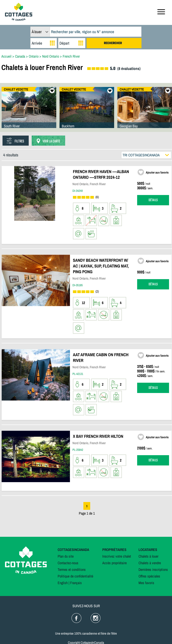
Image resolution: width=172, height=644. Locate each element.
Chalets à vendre (150, 563)
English (63, 583)
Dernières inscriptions (153, 569)
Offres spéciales (149, 576)
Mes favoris (146, 583)
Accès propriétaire (114, 563)
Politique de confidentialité (75, 576)
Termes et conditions (72, 569)
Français (76, 583)
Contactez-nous (68, 563)
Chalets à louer (148, 556)
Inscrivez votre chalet (117, 556)
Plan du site (66, 556)
